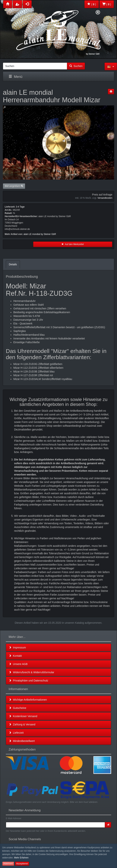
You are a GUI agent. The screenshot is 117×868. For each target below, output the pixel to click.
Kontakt (15, 656)
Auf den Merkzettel (73, 244)
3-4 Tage (20, 207)
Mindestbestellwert (22, 741)
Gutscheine (18, 708)
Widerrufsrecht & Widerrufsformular (32, 672)
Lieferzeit (16, 733)
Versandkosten (105, 198)
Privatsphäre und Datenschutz (28, 681)
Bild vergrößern (14, 186)
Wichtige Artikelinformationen (28, 700)
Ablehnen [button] (8, 864)
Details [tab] (13, 264)
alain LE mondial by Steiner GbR (40, 234)
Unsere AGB (18, 664)
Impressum (17, 648)
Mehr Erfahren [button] (21, 858)
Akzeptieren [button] (22, 864)
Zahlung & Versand (22, 724)
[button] (111, 66)
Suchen (76, 66)
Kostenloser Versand (23, 716)
